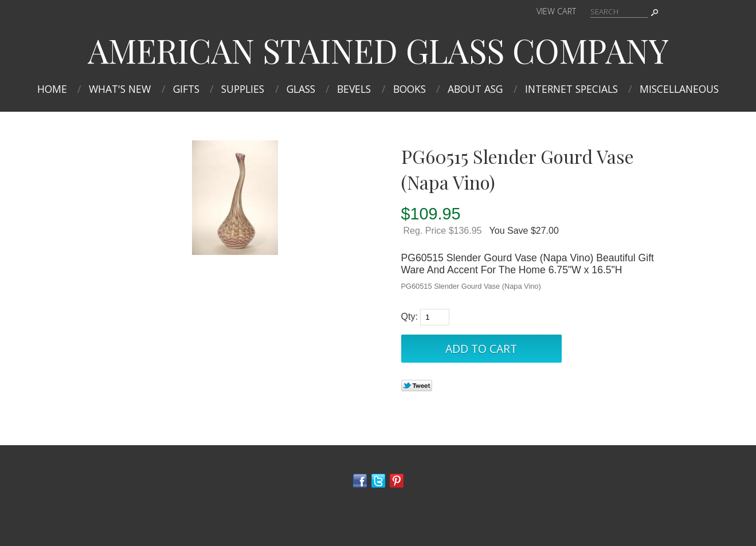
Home (52, 89)
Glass (301, 89)
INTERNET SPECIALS (571, 89)
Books (410, 89)
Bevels (354, 89)
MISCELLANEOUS (679, 89)
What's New (120, 89)
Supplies (243, 89)
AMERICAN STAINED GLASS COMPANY (378, 50)
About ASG (475, 89)
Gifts (186, 89)
